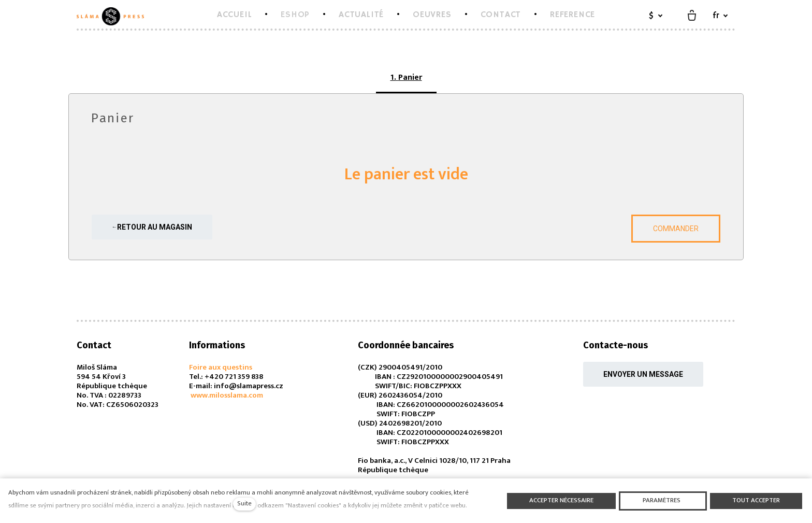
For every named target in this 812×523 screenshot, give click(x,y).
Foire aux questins (221, 367)
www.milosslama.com (226, 395)
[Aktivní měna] (656, 16)
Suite (244, 504)
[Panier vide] (692, 16)
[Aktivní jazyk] (720, 16)
